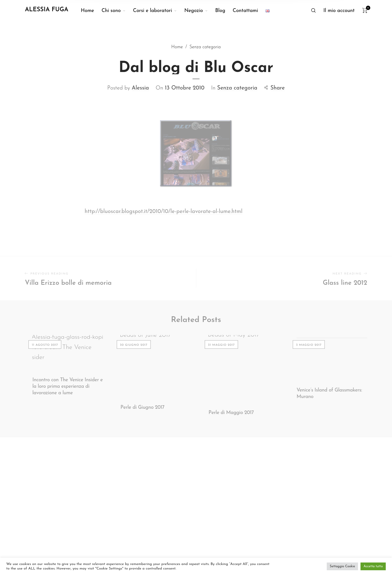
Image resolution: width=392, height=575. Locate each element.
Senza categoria (237, 81)
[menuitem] (91, 11)
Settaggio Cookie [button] (342, 566)
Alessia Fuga (46, 10)
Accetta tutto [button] (373, 566)
